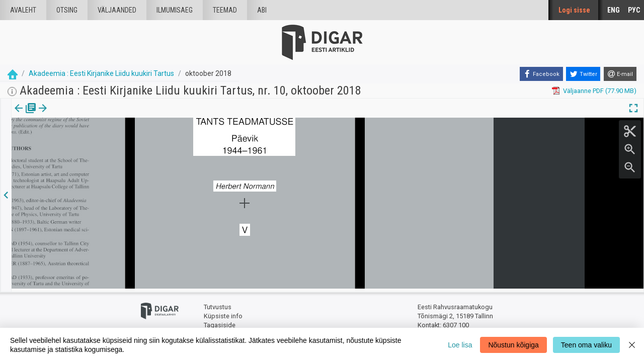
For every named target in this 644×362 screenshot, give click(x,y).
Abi (262, 10)
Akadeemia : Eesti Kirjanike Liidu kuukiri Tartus (101, 73)
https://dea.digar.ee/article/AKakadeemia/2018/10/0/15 (93, 155)
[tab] (25, 115)
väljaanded (117, 10)
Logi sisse (574, 10)
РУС (634, 10)
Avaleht (23, 10)
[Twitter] (583, 74)
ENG (614, 10)
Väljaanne (25, 115)
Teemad (225, 10)
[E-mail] (620, 74)
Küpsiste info (223, 313)
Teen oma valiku (586, 345)
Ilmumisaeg (175, 10)
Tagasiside (220, 322)
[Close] (632, 345)
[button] (86, 115)
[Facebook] (541, 74)
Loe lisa (460, 345)
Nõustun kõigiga (513, 345)
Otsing (67, 10)
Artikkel (70, 115)
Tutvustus (218, 304)
